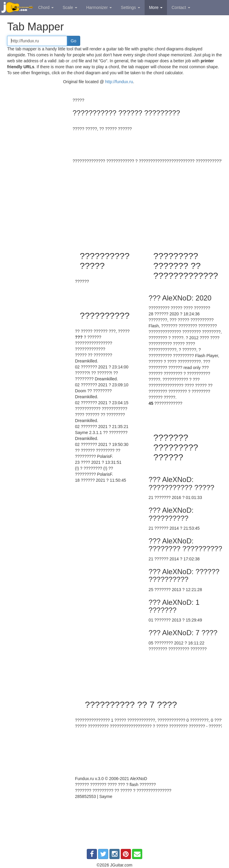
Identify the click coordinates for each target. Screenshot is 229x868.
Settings (130, 7)
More (156, 7)
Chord (46, 7)
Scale (70, 7)
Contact (181, 7)
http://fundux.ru (119, 82)
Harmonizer (99, 7)
